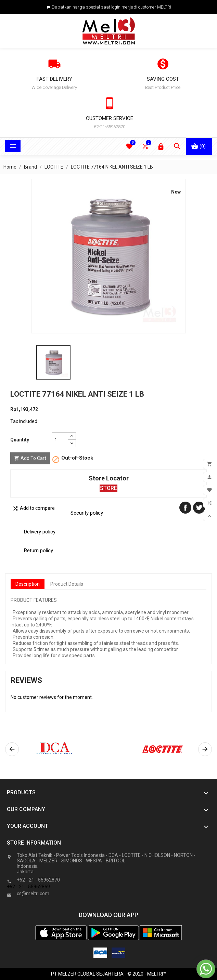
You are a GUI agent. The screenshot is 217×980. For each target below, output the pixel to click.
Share (185, 508)
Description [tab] (28, 584)
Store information (34, 843)
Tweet (199, 508)
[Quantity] (60, 440)
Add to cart (30, 458)
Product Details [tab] (67, 584)
